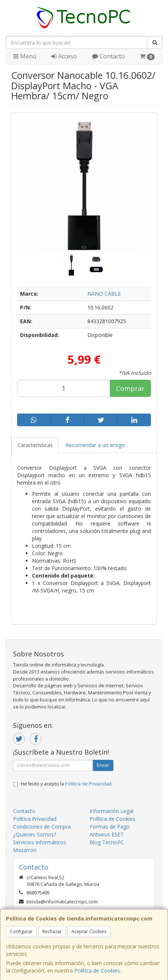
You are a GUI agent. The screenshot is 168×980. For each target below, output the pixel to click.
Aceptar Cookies (89, 931)
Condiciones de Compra (42, 827)
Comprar (130, 388)
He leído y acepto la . (67, 784)
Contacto (109, 56)
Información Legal (112, 811)
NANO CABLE (104, 294)
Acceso (64, 56)
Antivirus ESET (107, 834)
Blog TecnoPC (107, 842)
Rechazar (52, 931)
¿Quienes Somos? (35, 834)
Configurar (21, 931)
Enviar (103, 765)
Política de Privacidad (88, 784)
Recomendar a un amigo (95, 445)
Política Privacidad (35, 819)
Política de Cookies (97, 971)
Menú (25, 56)
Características (35, 445)
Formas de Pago (110, 827)
